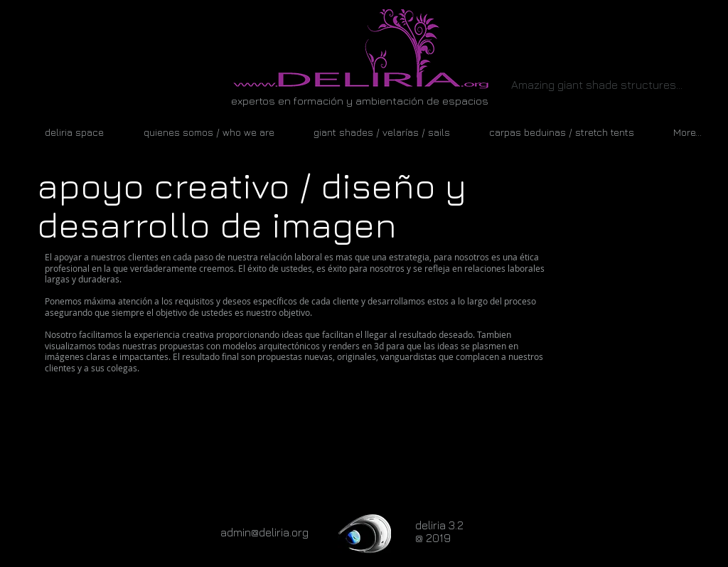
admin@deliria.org (264, 532)
